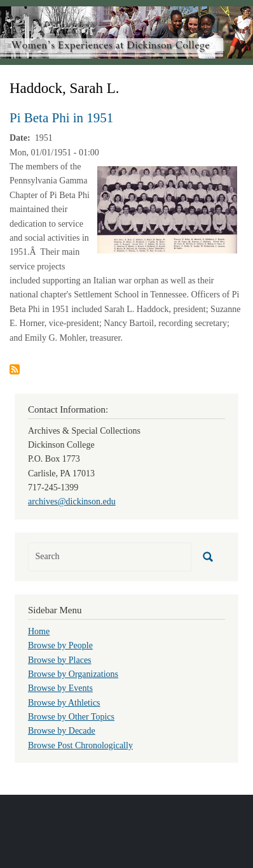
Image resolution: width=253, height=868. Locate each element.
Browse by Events (60, 688)
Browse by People (60, 645)
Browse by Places (60, 660)
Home (39, 631)
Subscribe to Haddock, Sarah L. (15, 369)
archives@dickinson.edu (72, 502)
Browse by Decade (62, 731)
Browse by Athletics (64, 703)
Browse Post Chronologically (80, 745)
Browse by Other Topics (71, 717)
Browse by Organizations (73, 674)
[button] (167, 209)
